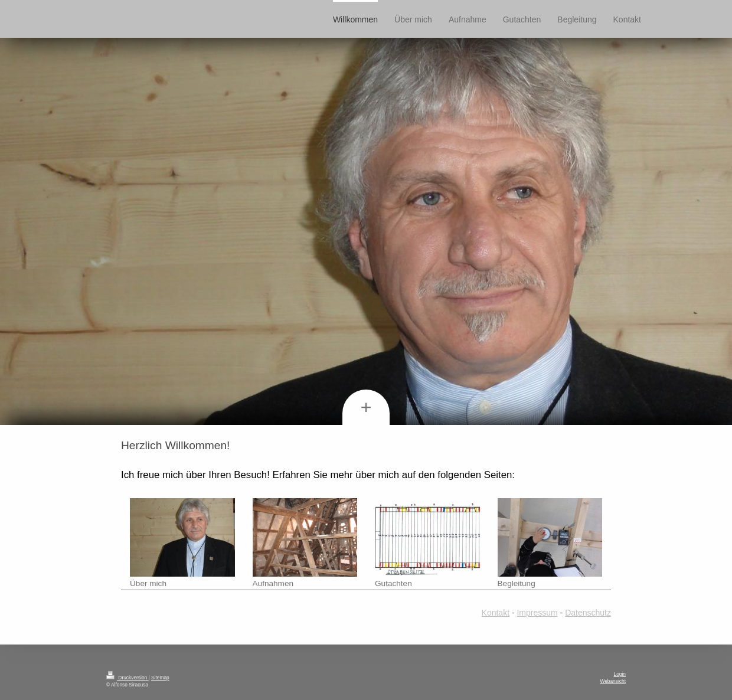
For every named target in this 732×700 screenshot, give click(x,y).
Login (620, 674)
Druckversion (128, 678)
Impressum (537, 613)
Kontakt (496, 613)
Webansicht (613, 681)
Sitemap (160, 678)
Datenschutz (588, 613)
